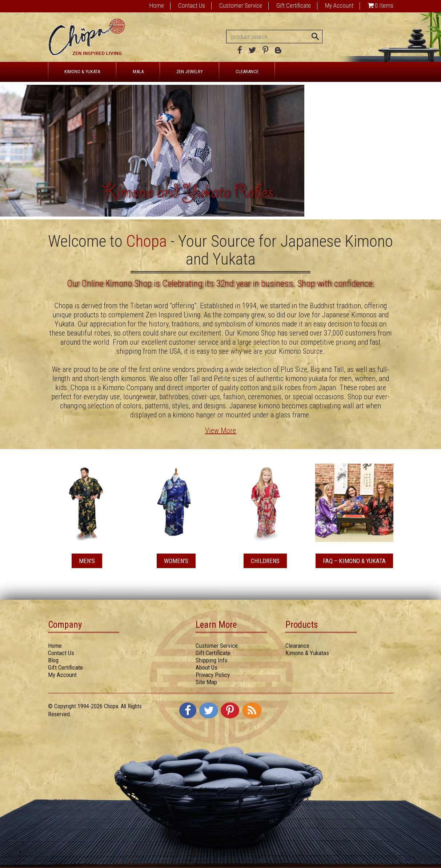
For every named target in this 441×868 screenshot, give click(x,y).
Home (157, 5)
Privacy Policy (213, 675)
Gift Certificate (294, 5)
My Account (339, 5)
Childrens (265, 561)
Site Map (206, 682)
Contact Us (192, 5)
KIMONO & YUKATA (82, 72)
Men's (87, 561)
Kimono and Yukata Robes (188, 194)
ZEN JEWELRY (190, 72)
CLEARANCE (247, 72)
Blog (53, 660)
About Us (207, 667)
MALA (138, 72)
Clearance (297, 646)
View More (220, 431)
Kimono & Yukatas (307, 653)
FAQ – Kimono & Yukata (354, 561)
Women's (176, 561)
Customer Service (241, 5)
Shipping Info (212, 660)
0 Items (384, 5)
